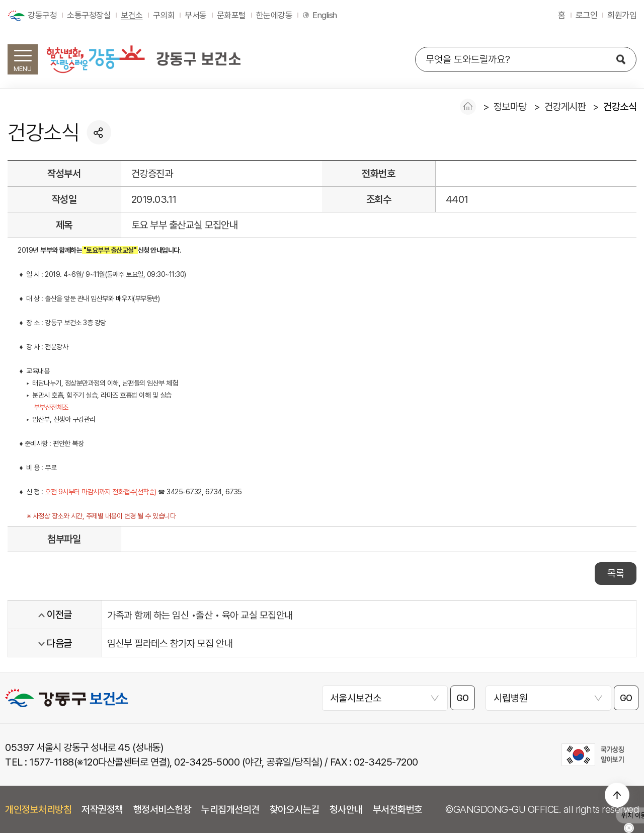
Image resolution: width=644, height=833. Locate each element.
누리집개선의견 (230, 809)
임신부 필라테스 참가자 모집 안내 (170, 643)
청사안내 (346, 809)
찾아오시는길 (295, 809)
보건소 (132, 15)
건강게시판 (565, 107)
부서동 (196, 15)
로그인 (587, 15)
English (325, 15)
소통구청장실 (89, 15)
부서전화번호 (398, 809)
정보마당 (510, 107)
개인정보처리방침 (38, 809)
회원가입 (622, 15)
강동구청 (42, 15)
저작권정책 (102, 809)
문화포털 (231, 15)
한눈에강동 (274, 15)
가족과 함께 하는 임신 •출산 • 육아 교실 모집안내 (200, 615)
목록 (616, 573)
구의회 (164, 15)
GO (463, 698)
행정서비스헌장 (163, 809)
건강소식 (620, 107)
